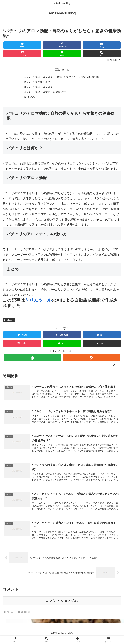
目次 (57, 70)
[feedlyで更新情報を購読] (32, 359)
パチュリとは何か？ (39, 82)
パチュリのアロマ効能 (40, 87)
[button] (102, 54)
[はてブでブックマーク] (102, 45)
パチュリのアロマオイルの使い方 (46, 93)
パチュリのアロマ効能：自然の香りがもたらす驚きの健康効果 (63, 77)
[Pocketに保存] (22, 54)
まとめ (31, 98)
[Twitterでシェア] (22, 45)
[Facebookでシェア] (62, 45)
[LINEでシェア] (62, 54)
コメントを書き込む (62, 603)
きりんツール (38, 301)
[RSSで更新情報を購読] (92, 359)
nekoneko (9, 321)
